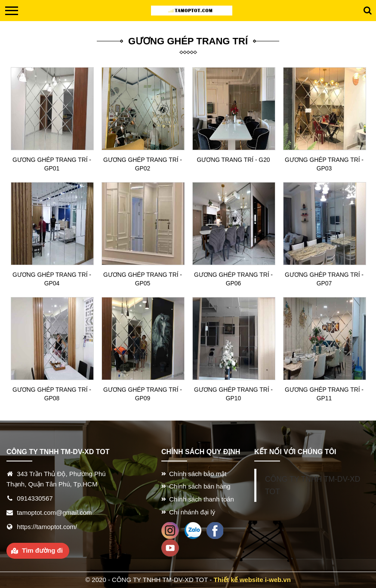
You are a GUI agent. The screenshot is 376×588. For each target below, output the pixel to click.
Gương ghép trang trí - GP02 (143, 164)
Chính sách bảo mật (198, 474)
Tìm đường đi (42, 550)
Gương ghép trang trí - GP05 (143, 279)
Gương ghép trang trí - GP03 (324, 164)
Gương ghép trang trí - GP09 (143, 394)
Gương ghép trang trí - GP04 (52, 279)
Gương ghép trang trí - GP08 (52, 394)
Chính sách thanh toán (202, 499)
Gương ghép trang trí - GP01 (52, 164)
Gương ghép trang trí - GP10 (233, 394)
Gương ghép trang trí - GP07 (324, 279)
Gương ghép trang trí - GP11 (324, 394)
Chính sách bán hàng (200, 486)
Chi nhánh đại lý (192, 512)
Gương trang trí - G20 (234, 160)
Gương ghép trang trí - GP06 (233, 279)
